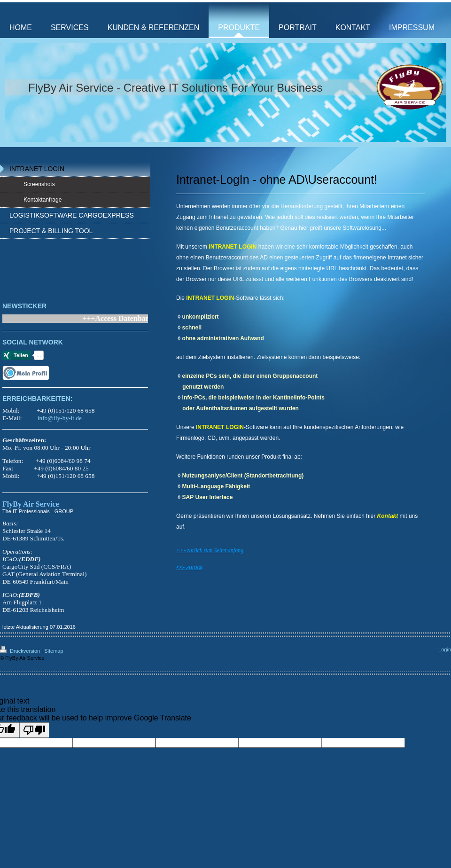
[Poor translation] (34, 730)
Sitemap (54, 651)
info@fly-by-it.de (60, 418)
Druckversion (21, 651)
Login (445, 649)
